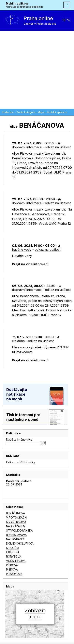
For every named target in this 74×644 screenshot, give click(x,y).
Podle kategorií (26, 112)
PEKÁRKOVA (14, 574)
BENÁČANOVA (15, 513)
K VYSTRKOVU (16, 522)
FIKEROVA (13, 552)
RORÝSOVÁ (14, 556)
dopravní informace (36, 146)
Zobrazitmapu (35, 613)
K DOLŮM (13, 548)
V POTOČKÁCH (16, 517)
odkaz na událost (58, 147)
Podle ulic (8, 112)
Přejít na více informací (30, 264)
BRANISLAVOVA (16, 535)
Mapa (41, 112)
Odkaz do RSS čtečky (21, 462)
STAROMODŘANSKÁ (19, 530)
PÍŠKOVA (12, 569)
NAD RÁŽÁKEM (16, 526)
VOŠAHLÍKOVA (16, 561)
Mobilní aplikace (17, 4)
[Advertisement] (37, 70)
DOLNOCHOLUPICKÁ (20, 543)
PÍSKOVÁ (12, 565)
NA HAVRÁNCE (16, 539)
